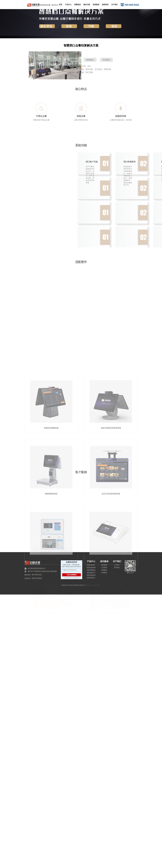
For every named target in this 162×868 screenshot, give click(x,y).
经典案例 (96, 5)
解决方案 (87, 5)
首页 (61, 5)
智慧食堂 (78, 5)
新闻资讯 (105, 5)
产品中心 (68, 5)
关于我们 (115, 5)
